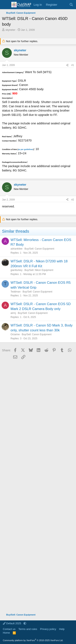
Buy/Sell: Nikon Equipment (39, 270)
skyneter (10, 30)
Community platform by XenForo (33, 640)
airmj (13, 313)
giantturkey (17, 270)
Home (6, 633)
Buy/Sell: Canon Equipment (39, 249)
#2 (73, 200)
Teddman (16, 292)
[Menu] (6, 5)
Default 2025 (12, 623)
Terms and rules (28, 629)
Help (62, 629)
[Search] (71, 5)
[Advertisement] (38, 485)
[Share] (67, 65)
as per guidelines (26, 149)
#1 (73, 65)
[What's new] (63, 5)
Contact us (9, 629)
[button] (25, 623)
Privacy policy (48, 629)
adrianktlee (17, 249)
